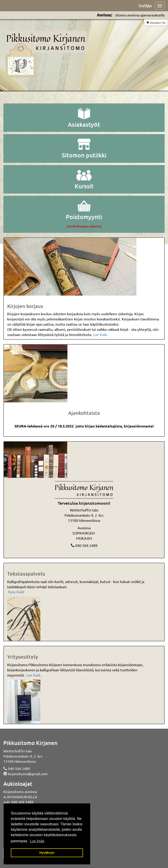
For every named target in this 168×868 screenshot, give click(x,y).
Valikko (145, 6)
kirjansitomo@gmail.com (28, 774)
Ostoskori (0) (156, 23)
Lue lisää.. (101, 334)
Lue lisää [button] (37, 841)
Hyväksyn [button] (47, 853)
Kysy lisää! (16, 592)
